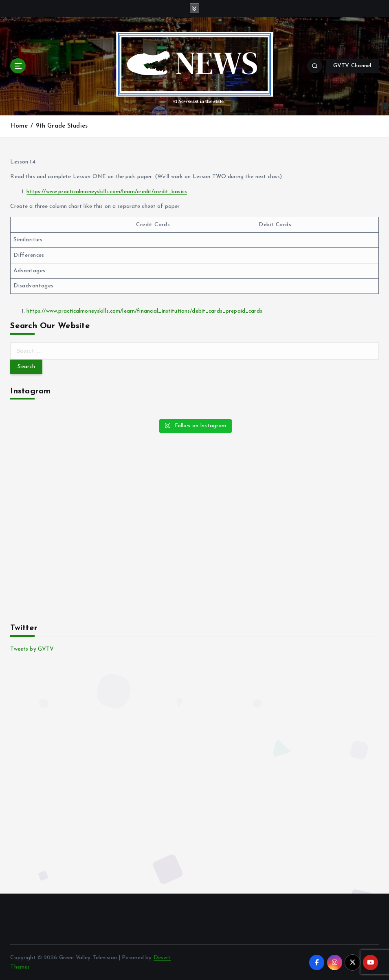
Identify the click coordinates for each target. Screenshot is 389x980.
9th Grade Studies (62, 126)
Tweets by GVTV (32, 649)
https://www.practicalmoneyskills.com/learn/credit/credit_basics (107, 192)
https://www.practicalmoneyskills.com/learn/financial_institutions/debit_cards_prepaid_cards (144, 311)
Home (19, 126)
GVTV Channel (352, 66)
